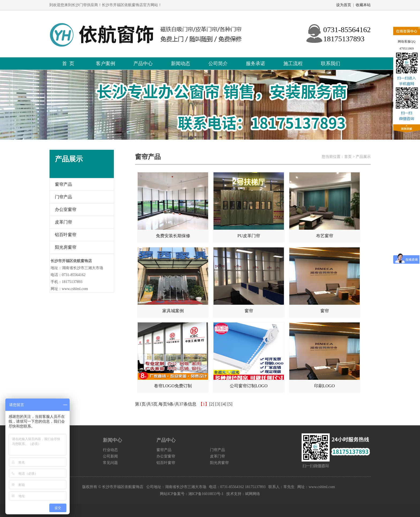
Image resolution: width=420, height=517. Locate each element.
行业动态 (110, 450)
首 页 (68, 64)
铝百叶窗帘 (66, 235)
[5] (230, 404)
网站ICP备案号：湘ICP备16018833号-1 (192, 494)
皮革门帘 (63, 222)
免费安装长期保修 (173, 205)
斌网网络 (253, 494)
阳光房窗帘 (66, 247)
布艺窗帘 (325, 205)
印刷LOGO (325, 355)
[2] (212, 404)
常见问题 (110, 463)
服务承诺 (256, 64)
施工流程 (293, 64)
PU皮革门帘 (249, 205)
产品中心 (143, 64)
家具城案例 (173, 280)
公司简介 (218, 64)
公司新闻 (110, 456)
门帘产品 (63, 197)
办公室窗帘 (66, 209)
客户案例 (106, 64)
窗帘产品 (63, 184)
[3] (218, 404)
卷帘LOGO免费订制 (173, 355)
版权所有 (90, 487)
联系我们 (331, 64)
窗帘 (249, 280)
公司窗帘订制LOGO (249, 355)
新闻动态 (181, 64)
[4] (224, 404)
